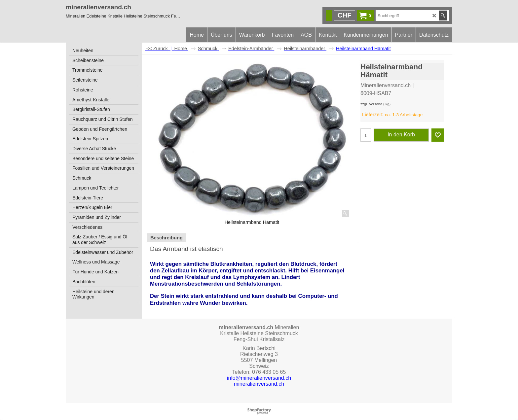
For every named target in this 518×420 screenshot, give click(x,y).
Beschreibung (166, 238)
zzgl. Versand (371, 104)
